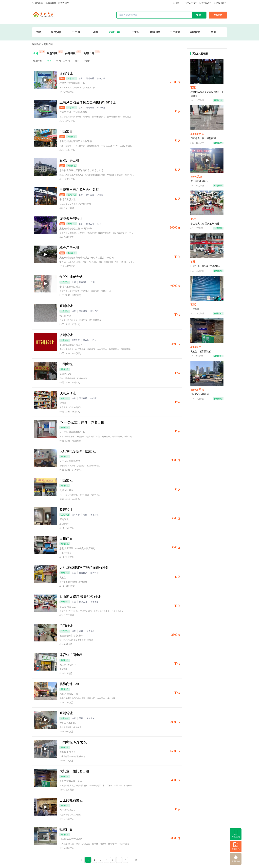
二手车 (135, 32)
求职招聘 (65, 3)
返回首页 (37, 44)
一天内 (57, 61)
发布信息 (218, 15)
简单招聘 (56, 32)
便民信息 (52, 3)
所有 (49, 61)
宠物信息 (195, 32)
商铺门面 (114, 32)
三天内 (66, 61)
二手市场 (175, 32)
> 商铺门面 (47, 44)
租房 (96, 32)
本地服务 (155, 32)
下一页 (134, 860)
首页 (39, 32)
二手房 (76, 32)
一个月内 (86, 61)
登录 (177, 3)
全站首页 (39, 3)
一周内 (76, 61)
